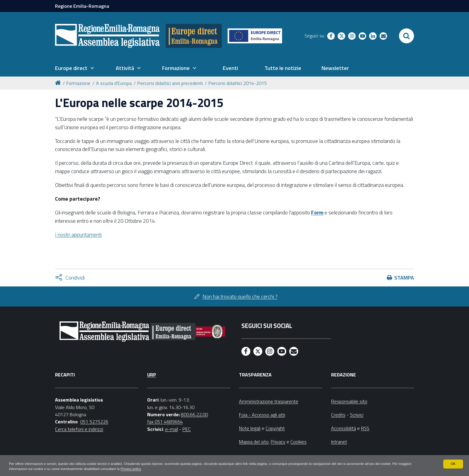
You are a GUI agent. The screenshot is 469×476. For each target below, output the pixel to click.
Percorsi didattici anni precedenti (170, 83)
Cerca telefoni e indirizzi (79, 429)
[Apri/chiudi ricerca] (406, 36)
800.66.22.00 (194, 414)
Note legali (250, 428)
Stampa (404, 278)
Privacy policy (153, 469)
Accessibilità (344, 428)
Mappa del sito (254, 442)
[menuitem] (74, 68)
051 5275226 (94, 422)
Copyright (275, 428)
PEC (187, 429)
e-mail (172, 429)
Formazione (78, 83)
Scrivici (357, 415)
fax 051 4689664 (165, 422)
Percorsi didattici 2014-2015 (238, 83)
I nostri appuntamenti (78, 235)
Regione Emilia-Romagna (82, 6)
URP (152, 375)
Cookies (299, 442)
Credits (338, 415)
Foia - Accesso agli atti (262, 415)
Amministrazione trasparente (269, 401)
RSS (365, 428)
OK (453, 463)
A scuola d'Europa (114, 83)
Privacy (278, 442)
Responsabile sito (349, 401)
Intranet (339, 442)
